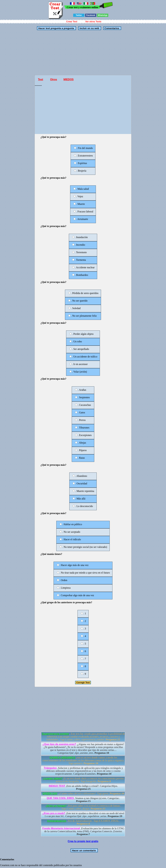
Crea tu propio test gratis (83, 841)
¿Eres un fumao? (56, 806)
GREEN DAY (50, 794)
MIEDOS (68, 79)
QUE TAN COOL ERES (60, 798)
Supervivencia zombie (55, 734)
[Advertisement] (83, 53)
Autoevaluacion (57, 821)
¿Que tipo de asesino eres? (59, 744)
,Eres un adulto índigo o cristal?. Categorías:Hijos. (83, 787)
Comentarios (111, 28)
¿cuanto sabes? (53, 778)
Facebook (91, 15)
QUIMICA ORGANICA (62, 758)
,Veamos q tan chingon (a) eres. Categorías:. (83, 800)
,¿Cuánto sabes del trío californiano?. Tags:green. (83, 794)
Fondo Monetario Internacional (61, 828)
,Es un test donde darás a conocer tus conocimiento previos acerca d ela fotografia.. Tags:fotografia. (83, 780)
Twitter (79, 15)
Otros (54, 79)
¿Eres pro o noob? (54, 813)
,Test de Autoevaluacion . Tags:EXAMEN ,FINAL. (83, 822)
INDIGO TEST (57, 786)
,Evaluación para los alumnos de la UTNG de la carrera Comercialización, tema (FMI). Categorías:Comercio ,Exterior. (83, 831)
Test (41, 79)
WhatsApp (103, 15)
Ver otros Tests (93, 22)
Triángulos (50, 768)
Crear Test (72, 22)
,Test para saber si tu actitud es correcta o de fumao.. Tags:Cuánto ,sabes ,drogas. (83, 807)
